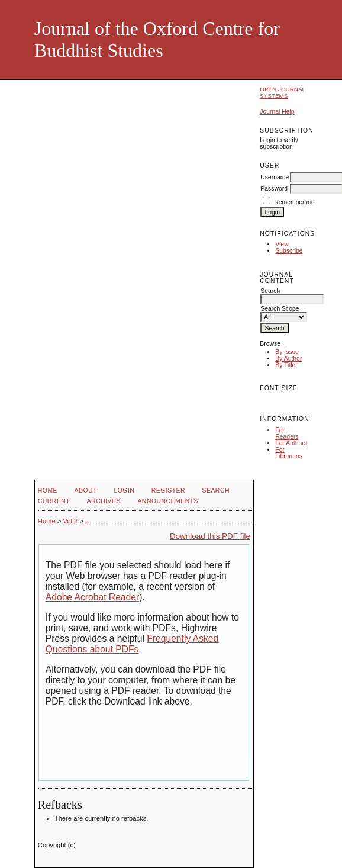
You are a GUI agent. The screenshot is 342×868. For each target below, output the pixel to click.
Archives (104, 501)
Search (216, 491)
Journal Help (277, 112)
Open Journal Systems (283, 92)
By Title (285, 365)
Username (275, 177)
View (282, 244)
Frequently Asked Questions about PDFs (132, 644)
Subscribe (289, 251)
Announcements (168, 501)
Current (54, 501)
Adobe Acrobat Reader (92, 597)
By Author (288, 359)
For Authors (291, 443)
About (86, 491)
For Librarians (289, 453)
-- (87, 521)
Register (168, 491)
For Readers (287, 433)
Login (124, 491)
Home (48, 491)
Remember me (294, 202)
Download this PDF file (210, 536)
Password (274, 189)
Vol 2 (70, 521)
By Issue (287, 352)
